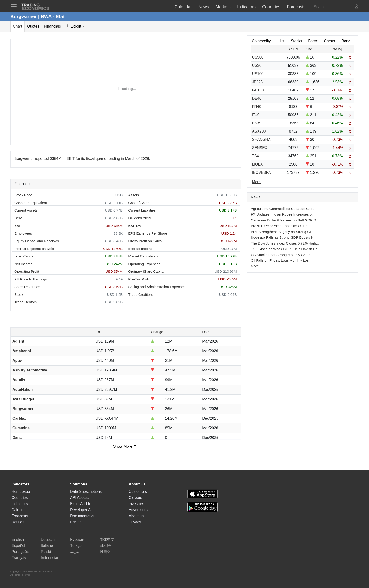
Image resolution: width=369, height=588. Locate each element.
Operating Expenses (144, 264)
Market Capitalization (145, 256)
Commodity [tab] (261, 41)
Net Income (23, 264)
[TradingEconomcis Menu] (15, 6)
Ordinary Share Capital (146, 271)
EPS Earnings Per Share (148, 233)
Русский (77, 539)
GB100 (258, 90)
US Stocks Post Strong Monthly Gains (281, 255)
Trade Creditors (140, 294)
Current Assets (26, 210)
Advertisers (138, 510)
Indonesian (50, 558)
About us (136, 516)
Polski (46, 552)
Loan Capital (24, 256)
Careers (135, 498)
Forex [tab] (313, 41)
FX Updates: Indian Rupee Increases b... (283, 214)
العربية (75, 552)
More (255, 266)
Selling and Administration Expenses (157, 287)
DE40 (257, 98)
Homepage (21, 491)
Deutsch (48, 539)
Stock (19, 294)
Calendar (19, 510)
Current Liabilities (142, 210)
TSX (256, 156)
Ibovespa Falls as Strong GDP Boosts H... (284, 237)
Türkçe (76, 546)
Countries (20, 498)
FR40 (257, 107)
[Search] (330, 7)
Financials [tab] (52, 26)
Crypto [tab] (329, 41)
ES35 (257, 123)
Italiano (47, 546)
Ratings (18, 522)
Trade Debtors (26, 302)
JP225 (257, 82)
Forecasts (20, 516)
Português (20, 552)
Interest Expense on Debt (34, 249)
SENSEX (260, 148)
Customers (138, 491)
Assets (134, 195)
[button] (357, 7)
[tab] (75, 26)
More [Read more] (256, 182)
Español (18, 546)
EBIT (18, 226)
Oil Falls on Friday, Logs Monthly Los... (281, 260)
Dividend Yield (139, 218)
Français (19, 558)
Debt (18, 218)
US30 (257, 65)
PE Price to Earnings (31, 279)
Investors (136, 504)
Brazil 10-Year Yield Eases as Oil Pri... (281, 226)
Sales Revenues (27, 287)
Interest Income (140, 249)
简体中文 (107, 539)
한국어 (105, 552)
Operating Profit (27, 271)
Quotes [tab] (33, 26)
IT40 (256, 115)
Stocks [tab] (297, 41)
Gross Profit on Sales (145, 241)
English (18, 539)
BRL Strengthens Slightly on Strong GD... (283, 232)
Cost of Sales (139, 203)
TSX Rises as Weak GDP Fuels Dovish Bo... (286, 249)
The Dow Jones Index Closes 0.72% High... (285, 243)
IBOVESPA (261, 172)
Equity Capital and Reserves (37, 241)
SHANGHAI (262, 140)
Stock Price (23, 195)
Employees (23, 233)
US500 (258, 57)
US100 (258, 74)
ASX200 (259, 131)
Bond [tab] (346, 41)
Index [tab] (280, 41)
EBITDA (135, 226)
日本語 (105, 546)
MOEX (258, 164)
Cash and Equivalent (31, 203)
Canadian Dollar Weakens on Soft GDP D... (285, 220)
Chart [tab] (18, 26)
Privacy (135, 522)
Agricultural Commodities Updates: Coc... (283, 209)
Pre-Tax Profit (139, 279)
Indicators (20, 504)
